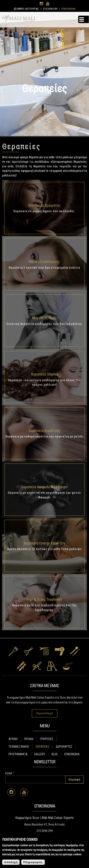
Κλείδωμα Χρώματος (44, 205)
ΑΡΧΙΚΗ (13, 739)
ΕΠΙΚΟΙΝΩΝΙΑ (68, 9)
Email (10, 773)
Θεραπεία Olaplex (44, 374)
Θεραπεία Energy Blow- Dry (44, 543)
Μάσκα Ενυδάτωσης (44, 262)
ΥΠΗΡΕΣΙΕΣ (47, 739)
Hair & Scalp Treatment (44, 599)
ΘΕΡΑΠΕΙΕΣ (42, 747)
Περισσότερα (45, 713)
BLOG (55, 754)
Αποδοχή (11, 862)
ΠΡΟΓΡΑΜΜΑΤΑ (18, 754)
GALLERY (40, 754)
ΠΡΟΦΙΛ (29, 739)
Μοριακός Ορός (44, 318)
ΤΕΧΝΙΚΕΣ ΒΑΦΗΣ (19, 747)
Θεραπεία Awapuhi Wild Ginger (44, 487)
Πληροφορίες (33, 862)
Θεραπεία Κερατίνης (44, 431)
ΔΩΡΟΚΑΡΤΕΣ (64, 747)
